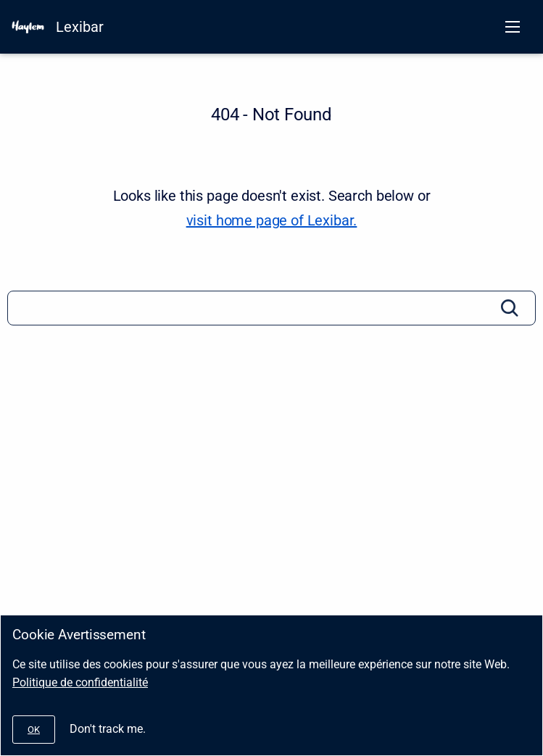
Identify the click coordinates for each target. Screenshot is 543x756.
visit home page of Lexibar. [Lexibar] (272, 220)
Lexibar (80, 27)
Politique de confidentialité (80, 682)
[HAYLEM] (28, 27)
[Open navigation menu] (513, 27)
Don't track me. (108, 729)
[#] (34, 730)
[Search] (271, 308)
